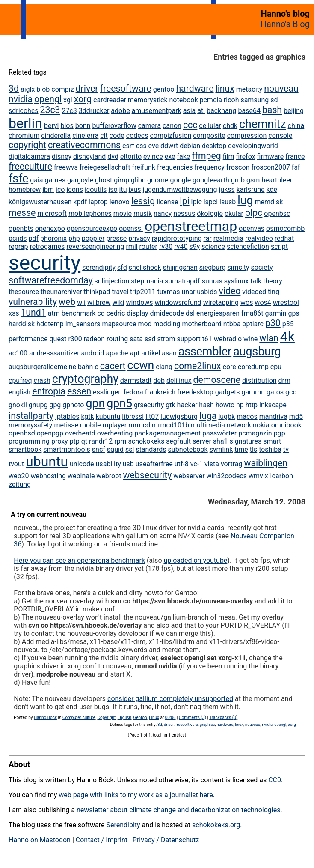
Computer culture (79, 717)
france (295, 157)
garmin (276, 313)
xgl (68, 100)
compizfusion (170, 136)
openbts (21, 228)
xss (14, 313)
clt (104, 136)
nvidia (21, 99)
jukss (227, 189)
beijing (294, 111)
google (181, 180)
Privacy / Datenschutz (166, 840)
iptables (67, 416)
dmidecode (167, 313)
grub (238, 180)
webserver (189, 476)
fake (183, 157)
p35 (288, 324)
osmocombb (285, 228)
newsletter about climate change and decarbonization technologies (178, 810)
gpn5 (119, 403)
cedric (116, 313)
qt (84, 441)
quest (58, 339)
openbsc (277, 213)
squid (115, 449)
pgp (280, 433)
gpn (95, 403)
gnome (158, 180)
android (93, 353)
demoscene (217, 380)
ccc (190, 125)
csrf (128, 146)
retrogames (47, 246)
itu (123, 189)
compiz (62, 89)
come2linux (198, 366)
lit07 (152, 416)
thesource (24, 292)
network (239, 425)
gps (293, 313)
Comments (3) (193, 717)
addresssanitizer (54, 353)
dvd (113, 157)
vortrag (232, 464)
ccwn (141, 365)
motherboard (201, 324)
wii (81, 303)
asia (190, 111)
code (117, 136)
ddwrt (169, 146)
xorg (83, 99)
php (74, 238)
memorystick (148, 100)
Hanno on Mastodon (40, 840)
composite (209, 136)
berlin (25, 123)
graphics (207, 724)
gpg (55, 405)
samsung (255, 100)
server (202, 441)
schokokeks (147, 441)
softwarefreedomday (50, 280)
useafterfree (154, 464)
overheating (115, 433)
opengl (48, 99)
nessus (184, 213)
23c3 (50, 110)
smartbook (25, 449)
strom (166, 339)
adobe (120, 111)
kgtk (87, 416)
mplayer (114, 425)
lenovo (120, 202)
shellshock (145, 267)
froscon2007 (271, 167)
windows (139, 303)
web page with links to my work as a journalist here (136, 795)
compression (247, 136)
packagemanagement (167, 433)
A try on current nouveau (49, 515)
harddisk (22, 324)
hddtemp (50, 324)
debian (190, 146)
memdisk (269, 202)
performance (28, 339)
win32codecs (227, 476)
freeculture (30, 166)
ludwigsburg (179, 416)
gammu (253, 392)
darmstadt (136, 380)
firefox (245, 157)
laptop (98, 202)
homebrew (25, 189)
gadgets (228, 392)
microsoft (52, 213)
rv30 (166, 246)
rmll (132, 246)
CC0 (275, 780)
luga (208, 416)
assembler (205, 352)
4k (287, 337)
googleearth (211, 180)
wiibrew (99, 303)
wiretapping (221, 303)
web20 (19, 476)
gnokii (18, 405)
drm (284, 380)
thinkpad (97, 292)
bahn (85, 367)
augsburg (257, 352)
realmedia (228, 238)
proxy (60, 441)
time (241, 449)
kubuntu (108, 416)
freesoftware (126, 88)
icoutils (96, 189)
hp (240, 405)
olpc (254, 213)
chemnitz (263, 124)
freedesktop (195, 392)
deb (159, 380)
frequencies (175, 167)
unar (189, 292)
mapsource (119, 324)
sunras (212, 281)
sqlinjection (112, 281)
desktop (214, 146)
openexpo (50, 228)
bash (272, 110)
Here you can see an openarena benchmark (79, 560)
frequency (209, 167)
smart (272, 441)
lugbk (227, 416)
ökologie (210, 213)
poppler (93, 238)
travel (120, 292)
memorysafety (30, 425)
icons (74, 189)
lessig (143, 201)
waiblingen (266, 463)
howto (225, 405)
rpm (120, 441)
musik (143, 213)
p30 (273, 323)
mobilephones (90, 213)
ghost (104, 180)
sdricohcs (24, 111)
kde (272, 189)
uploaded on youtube (195, 560)
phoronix (53, 238)
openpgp (50, 433)
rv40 (181, 246)
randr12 (101, 441)
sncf (99, 449)
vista (212, 464)
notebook (183, 100)
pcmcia (210, 100)
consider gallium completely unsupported (170, 699)
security (44, 263)
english (19, 392)
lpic (197, 202)
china (296, 126)
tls (253, 449)
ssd (150, 339)
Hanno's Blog (285, 24)
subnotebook (188, 449)
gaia (36, 180)
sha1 (221, 441)
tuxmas (169, 292)
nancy (163, 213)
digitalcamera (29, 157)
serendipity (99, 267)
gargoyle (80, 180)
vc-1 (197, 464)
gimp (121, 180)
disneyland (89, 157)
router (148, 246)
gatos (275, 392)
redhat (284, 238)
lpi (184, 201)
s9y (194, 246)
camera (150, 126)
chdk (230, 126)
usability (108, 464)
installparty (31, 416)
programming (29, 441)
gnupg (38, 405)
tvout (16, 464)
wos (247, 303)
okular (234, 213)
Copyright (106, 717)
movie (123, 213)
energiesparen (218, 313)
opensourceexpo (92, 228)
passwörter (219, 433)
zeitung (20, 485)
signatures (246, 441)
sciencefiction (248, 246)
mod (145, 324)
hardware (195, 88)
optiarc (253, 324)
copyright (27, 145)
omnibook (286, 425)
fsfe (18, 179)
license (167, 202)
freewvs (66, 167)
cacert (113, 366)
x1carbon (279, 476)
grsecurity (149, 405)
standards (151, 449)
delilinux (179, 380)
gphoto (73, 405)
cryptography (85, 379)
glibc (138, 180)
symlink (221, 449)
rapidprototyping (177, 238)
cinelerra (85, 136)
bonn (83, 126)
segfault (178, 441)
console (280, 136)
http (252, 405)
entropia (49, 391)
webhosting (48, 476)
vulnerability (33, 302)
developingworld (253, 146)
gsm (253, 180)
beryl (52, 126)
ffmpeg (206, 156)
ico (60, 189)
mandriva (273, 416)
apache (117, 353)
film (229, 157)
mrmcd (139, 425)
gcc (291, 392)
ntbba (232, 324)
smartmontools (67, 449)
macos (247, 416)
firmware (271, 157)
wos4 (263, 303)
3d (14, 88)
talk (256, 281)
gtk (170, 405)
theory (273, 281)
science (213, 246)
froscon (238, 167)
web (67, 302)
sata (136, 339)
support (188, 339)
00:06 (170, 717)
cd (101, 313)
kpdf (80, 202)
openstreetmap (191, 226)
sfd (122, 267)
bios (67, 126)
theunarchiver (61, 292)
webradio (228, 339)
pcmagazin (255, 433)
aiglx (28, 89)
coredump (253, 367)
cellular (210, 126)
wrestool (286, 303)
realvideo (259, 238)
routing (117, 339)
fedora (133, 392)
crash (42, 380)
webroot (109, 476)
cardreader (110, 100)
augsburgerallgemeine (42, 367)
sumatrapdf (182, 281)
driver (87, 88)
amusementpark (157, 111)
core (230, 367)
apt (135, 353)
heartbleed (278, 180)
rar (208, 238)
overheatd (80, 433)
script (279, 246)
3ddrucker (94, 111)
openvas (252, 228)
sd (274, 100)
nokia (261, 425)
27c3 (69, 111)
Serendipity (123, 825)
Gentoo (140, 717)
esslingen (107, 392)
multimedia (208, 425)
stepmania (147, 281)
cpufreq (20, 380)
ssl (130, 449)
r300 (75, 339)
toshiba (270, 449)
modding (167, 324)
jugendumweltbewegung (180, 189)
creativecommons (84, 145)
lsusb (228, 202)
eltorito (131, 157)
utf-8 (182, 464)
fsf (296, 167)
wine (250, 339)
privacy (139, 238)
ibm (48, 189)
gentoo (164, 89)
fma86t (252, 313)
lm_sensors (83, 324)
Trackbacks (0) (223, 717)
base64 (249, 111)
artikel (151, 353)
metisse (66, 425)
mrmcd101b (170, 425)
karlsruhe (251, 189)
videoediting (261, 292)
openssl (131, 228)
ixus (135, 189)
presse (116, 238)
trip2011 (143, 292)
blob (43, 89)
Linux (154, 717)
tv (286, 449)
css (141, 146)
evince (153, 157)
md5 (296, 416)
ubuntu (47, 462)
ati (201, 111)
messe (22, 213)
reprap (18, 246)
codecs (137, 136)
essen (79, 391)
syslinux (236, 281)
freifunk (144, 167)
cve (154, 146)
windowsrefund (178, 303)
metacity (249, 89)
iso (113, 189)
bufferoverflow (114, 126)
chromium (24, 136)
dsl (190, 313)
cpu (276, 367)
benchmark (79, 313)
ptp (75, 441)
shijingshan (180, 267)
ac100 (18, 353)
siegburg (213, 267)
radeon (94, 339)
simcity (238, 267)
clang (164, 367)
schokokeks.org (216, 825)
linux (225, 88)
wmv (256, 476)
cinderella (56, 136)
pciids (18, 238)
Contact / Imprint (102, 840)
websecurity (148, 475)
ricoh (231, 100)
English (124, 717)
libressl (133, 416)
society (262, 267)
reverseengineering (95, 246)
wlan (269, 338)
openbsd (22, 433)
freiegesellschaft (105, 167)
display (137, 313)
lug (245, 200)
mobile (90, 425)
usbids (207, 292)
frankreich (160, 392)
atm (54, 313)
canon (172, 126)
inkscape (273, 405)
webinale (81, 476)
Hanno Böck (45, 717)
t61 (207, 339)
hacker (187, 405)
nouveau (281, 88)
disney (62, 157)
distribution (259, 380)
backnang (222, 111)
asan (169, 353)
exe (170, 157)
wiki (118, 303)
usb (128, 464)
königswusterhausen (40, 202)
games (55, 180)
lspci (211, 202)
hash (206, 405)
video (230, 291)
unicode (82, 464)
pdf (33, 238)
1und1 (33, 312)
